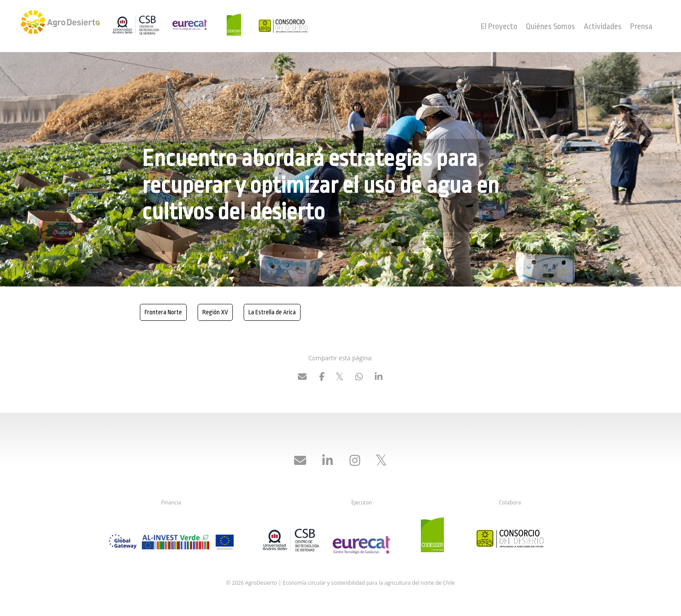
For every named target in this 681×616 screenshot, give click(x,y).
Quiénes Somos (550, 26)
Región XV (215, 312)
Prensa (641, 26)
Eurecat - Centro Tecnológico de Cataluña (198, 25)
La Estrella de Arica (272, 312)
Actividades (603, 26)
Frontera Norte (163, 312)
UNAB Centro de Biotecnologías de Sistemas (138, 25)
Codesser (238, 25)
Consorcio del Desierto (283, 28)
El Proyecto (499, 26)
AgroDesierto (61, 26)
